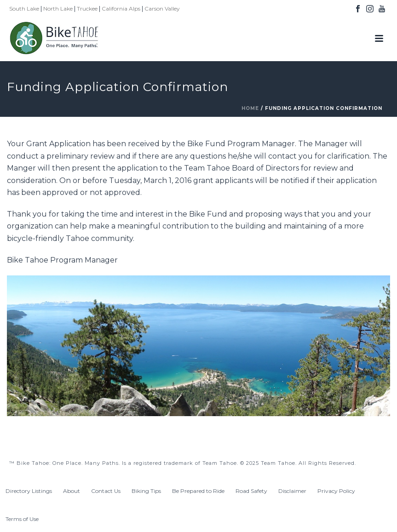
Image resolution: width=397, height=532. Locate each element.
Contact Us (106, 491)
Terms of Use (22, 519)
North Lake (58, 9)
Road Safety (251, 491)
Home (250, 108)
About (72, 491)
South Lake (24, 9)
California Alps (121, 9)
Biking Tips (146, 491)
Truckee (87, 9)
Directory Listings (29, 491)
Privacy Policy (336, 491)
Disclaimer (292, 491)
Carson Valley (162, 9)
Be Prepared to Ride (198, 491)
